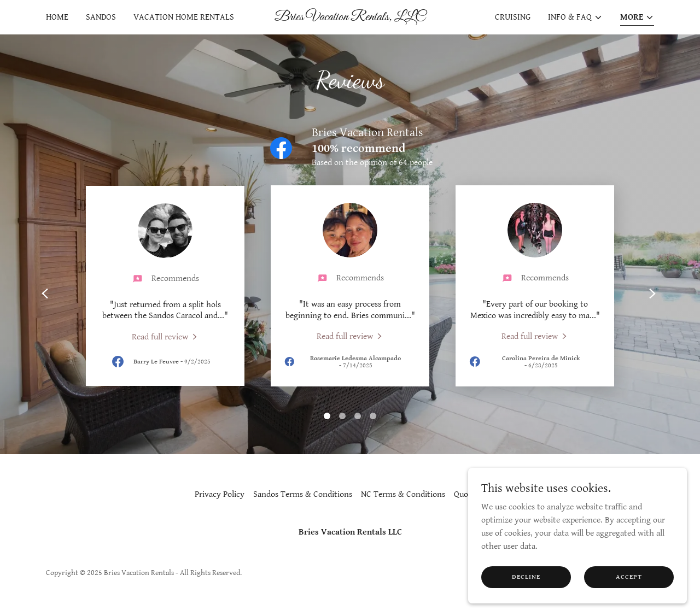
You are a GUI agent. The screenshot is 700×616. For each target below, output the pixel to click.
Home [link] (57, 17)
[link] (350, 18)
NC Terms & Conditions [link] (403, 494)
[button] (575, 17)
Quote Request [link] (480, 494)
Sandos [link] (101, 17)
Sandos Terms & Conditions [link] (303, 494)
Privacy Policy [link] (220, 494)
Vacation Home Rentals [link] (184, 17)
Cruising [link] (513, 17)
